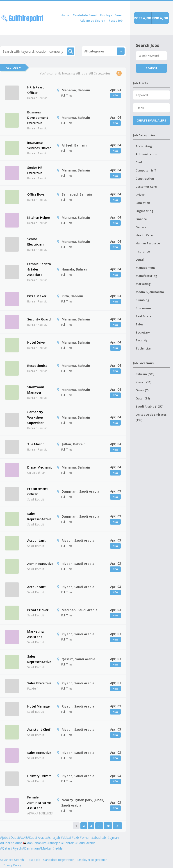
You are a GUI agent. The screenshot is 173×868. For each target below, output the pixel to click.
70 (108, 826)
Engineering (145, 211)
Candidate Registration (59, 860)
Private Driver (38, 610)
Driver (140, 195)
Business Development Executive (38, 118)
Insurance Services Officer (39, 145)
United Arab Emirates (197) (151, 417)
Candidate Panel (85, 15)
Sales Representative (39, 516)
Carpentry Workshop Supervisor (35, 417)
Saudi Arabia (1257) (149, 406)
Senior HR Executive (35, 170)
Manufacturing (146, 276)
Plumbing (142, 300)
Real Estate (143, 316)
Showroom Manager (36, 390)
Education (143, 203)
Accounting (144, 146)
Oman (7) (142, 390)
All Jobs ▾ (13, 68)
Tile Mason (36, 444)
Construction (145, 178)
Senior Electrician (35, 242)
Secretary (143, 332)
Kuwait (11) (143, 382)
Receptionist (37, 366)
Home (65, 15)
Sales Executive (39, 683)
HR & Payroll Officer (37, 90)
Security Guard (39, 319)
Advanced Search (92, 20)
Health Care (144, 235)
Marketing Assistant (35, 634)
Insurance (143, 251)
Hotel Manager (39, 706)
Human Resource (148, 243)
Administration (146, 154)
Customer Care (146, 187)
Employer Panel (111, 15)
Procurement (145, 308)
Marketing (143, 284)
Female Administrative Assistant (39, 803)
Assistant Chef (39, 729)
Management (145, 268)
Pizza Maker (37, 296)
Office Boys (36, 194)
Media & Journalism (150, 292)
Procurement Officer (38, 491)
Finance (141, 219)
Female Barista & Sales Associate (39, 269)
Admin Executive (40, 564)
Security (142, 340)
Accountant (36, 540)
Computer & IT (146, 170)
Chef (139, 162)
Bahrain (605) (145, 374)
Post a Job (116, 20)
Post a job (143, 18)
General (141, 227)
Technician (144, 348)
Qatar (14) (143, 398)
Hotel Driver (37, 342)
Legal (140, 259)
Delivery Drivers (39, 776)
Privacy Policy (12, 865)
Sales (139, 324)
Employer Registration (92, 860)
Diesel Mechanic (40, 467)
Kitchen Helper (39, 218)
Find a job (160, 18)
